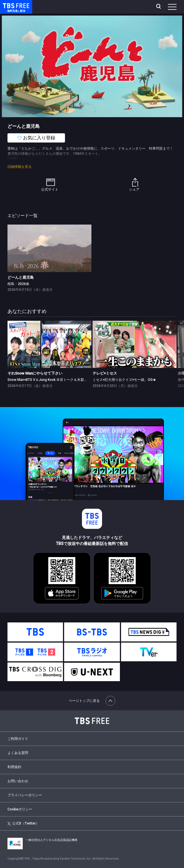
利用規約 (14, 767)
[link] (49, 248)
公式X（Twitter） (23, 823)
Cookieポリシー (20, 809)
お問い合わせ (18, 781)
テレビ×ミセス (105, 373)
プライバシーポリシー (25, 795)
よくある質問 (18, 753)
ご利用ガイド (18, 739)
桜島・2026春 (18, 284)
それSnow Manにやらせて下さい (35, 373)
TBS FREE (9, 5)
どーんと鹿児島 (21, 277)
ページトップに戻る (92, 701)
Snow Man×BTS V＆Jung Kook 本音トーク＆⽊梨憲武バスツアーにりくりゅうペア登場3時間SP (82, 380)
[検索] (159, 7)
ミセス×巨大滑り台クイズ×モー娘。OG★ (124, 380)
